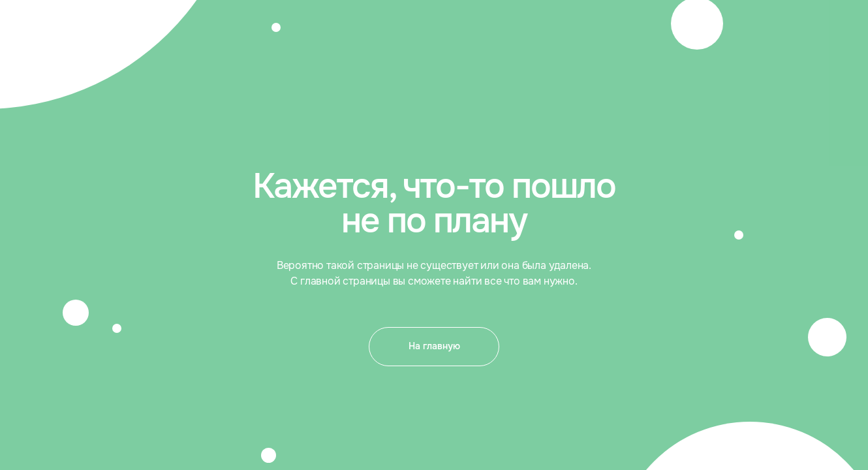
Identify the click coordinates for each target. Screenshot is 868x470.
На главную (434, 346)
